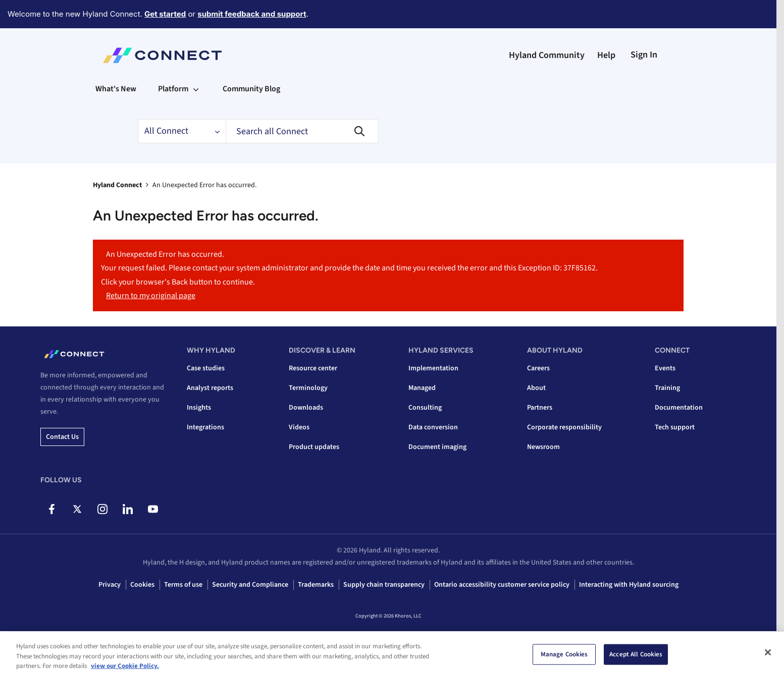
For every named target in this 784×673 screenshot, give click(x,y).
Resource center (313, 368)
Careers (538, 368)
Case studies (206, 368)
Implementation (433, 368)
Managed (422, 388)
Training (667, 388)
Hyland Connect (117, 185)
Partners (540, 408)
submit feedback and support (252, 14)
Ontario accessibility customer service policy (502, 585)
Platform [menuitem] (173, 89)
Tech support (675, 427)
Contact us (62, 437)
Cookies (142, 585)
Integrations (205, 427)
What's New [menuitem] (116, 89)
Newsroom (543, 447)
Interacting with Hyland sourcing (629, 585)
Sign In (644, 55)
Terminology (308, 388)
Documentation (679, 408)
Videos (299, 427)
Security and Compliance (250, 585)
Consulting (425, 408)
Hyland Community (547, 55)
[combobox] (302, 131)
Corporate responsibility (564, 427)
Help (606, 55)
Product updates (314, 447)
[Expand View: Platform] (196, 89)
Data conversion (433, 427)
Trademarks (316, 585)
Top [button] (111, 649)
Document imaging (437, 447)
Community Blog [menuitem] (251, 89)
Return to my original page (151, 296)
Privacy (110, 585)
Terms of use (183, 585)
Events (665, 368)
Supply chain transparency (384, 585)
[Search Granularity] (182, 131)
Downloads (306, 408)
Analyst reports (210, 388)
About (536, 388)
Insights (199, 408)
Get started (165, 14)
